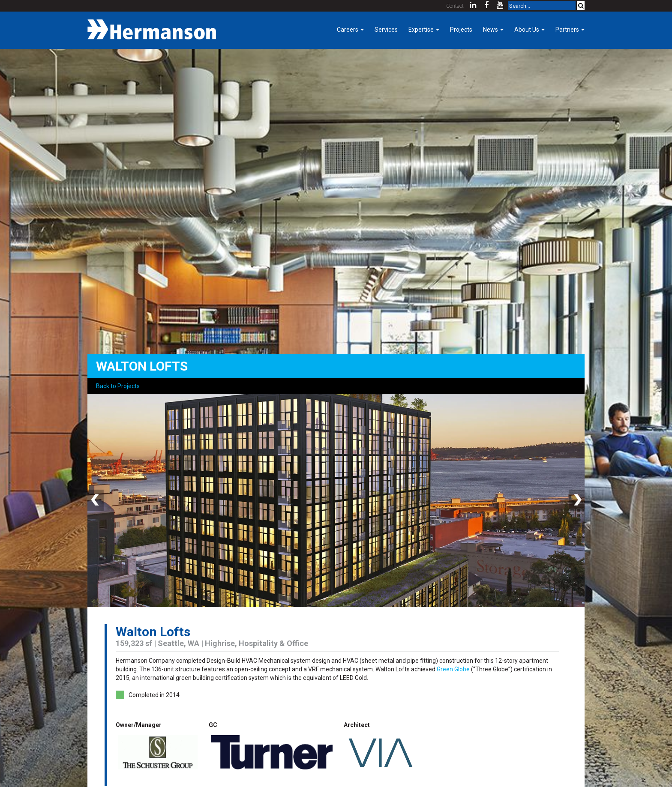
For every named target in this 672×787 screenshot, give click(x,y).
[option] (336, 500)
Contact (455, 6)
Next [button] (576, 500)
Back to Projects (118, 386)
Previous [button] (96, 500)
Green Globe (453, 669)
